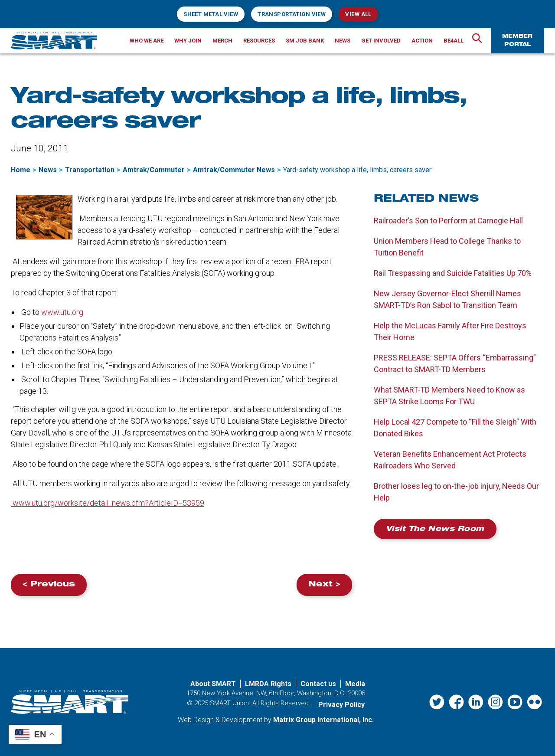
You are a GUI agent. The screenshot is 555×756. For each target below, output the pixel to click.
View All (358, 14)
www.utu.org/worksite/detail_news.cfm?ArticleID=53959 (108, 503)
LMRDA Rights (268, 684)
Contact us (318, 684)
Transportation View (292, 14)
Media (355, 684)
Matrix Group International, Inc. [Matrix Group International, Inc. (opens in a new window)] (323, 720)
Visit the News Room (435, 530)
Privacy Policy (341, 705)
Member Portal (517, 41)
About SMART (213, 684)
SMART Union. (230, 703)
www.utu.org (62, 312)
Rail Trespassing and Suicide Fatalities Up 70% (453, 273)
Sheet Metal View (211, 14)
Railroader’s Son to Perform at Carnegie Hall (448, 221)
